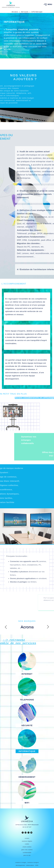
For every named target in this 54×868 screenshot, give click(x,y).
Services (25, 12)
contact (27, 838)
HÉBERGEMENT (27, 777)
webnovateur (30, 865)
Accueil (15, 12)
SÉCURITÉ (27, 725)
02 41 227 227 (27, 827)
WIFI (27, 803)
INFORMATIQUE (27, 751)
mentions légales (27, 841)
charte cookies (27, 847)
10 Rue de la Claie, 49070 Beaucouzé (27, 825)
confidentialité (27, 853)
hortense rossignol (33, 862)
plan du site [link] (27, 855)
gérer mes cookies (27, 850)
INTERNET (27, 674)
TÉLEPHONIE (27, 700)
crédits (27, 844)
